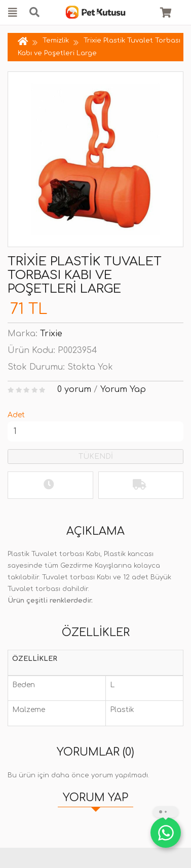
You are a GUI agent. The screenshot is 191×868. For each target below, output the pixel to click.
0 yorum (74, 389)
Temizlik (57, 41)
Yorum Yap (123, 389)
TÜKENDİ (96, 457)
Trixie (51, 334)
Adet (16, 415)
